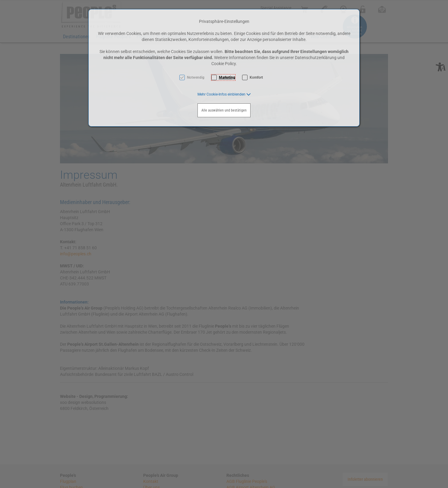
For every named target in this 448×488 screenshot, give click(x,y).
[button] (224, 94)
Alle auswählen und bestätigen (224, 110)
